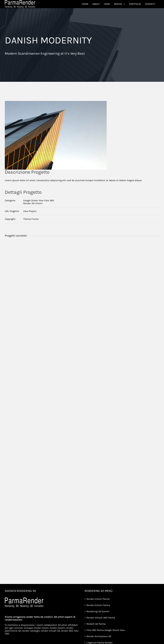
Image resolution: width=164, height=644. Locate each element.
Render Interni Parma (98, 599)
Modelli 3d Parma (96, 624)
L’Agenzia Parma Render (99, 643)
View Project (30, 211)
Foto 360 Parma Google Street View (106, 630)
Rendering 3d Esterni (98, 611)
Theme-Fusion (31, 219)
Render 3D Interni (33, 203)
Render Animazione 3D (99, 636)
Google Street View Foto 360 (39, 200)
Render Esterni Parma (98, 605)
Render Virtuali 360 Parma (101, 618)
